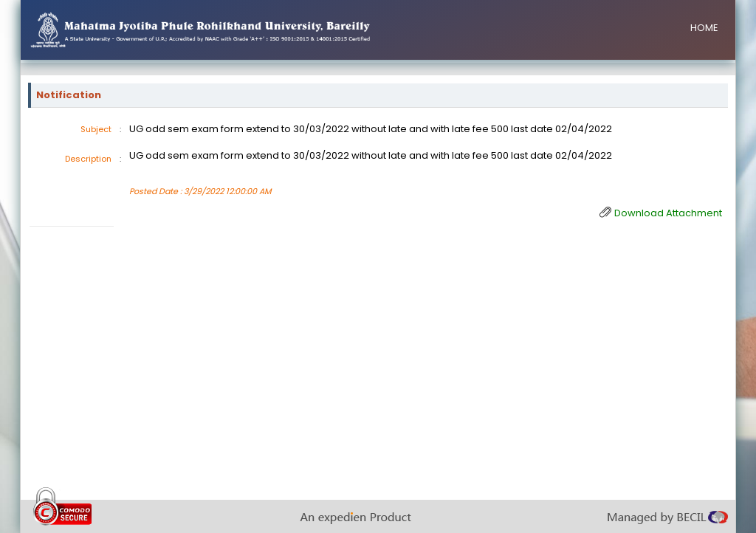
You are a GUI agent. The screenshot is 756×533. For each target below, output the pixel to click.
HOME (704, 28)
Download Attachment (668, 213)
